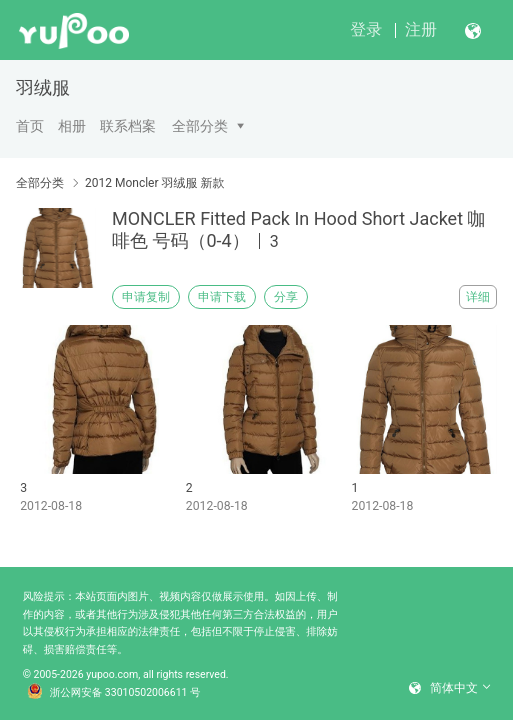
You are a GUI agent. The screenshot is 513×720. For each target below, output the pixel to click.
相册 (72, 126)
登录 (366, 29)
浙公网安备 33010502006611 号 (114, 693)
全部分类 (200, 126)
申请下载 (222, 297)
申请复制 (146, 297)
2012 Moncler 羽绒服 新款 (154, 183)
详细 (478, 297)
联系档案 (128, 126)
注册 (421, 29)
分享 (286, 297)
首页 (30, 126)
